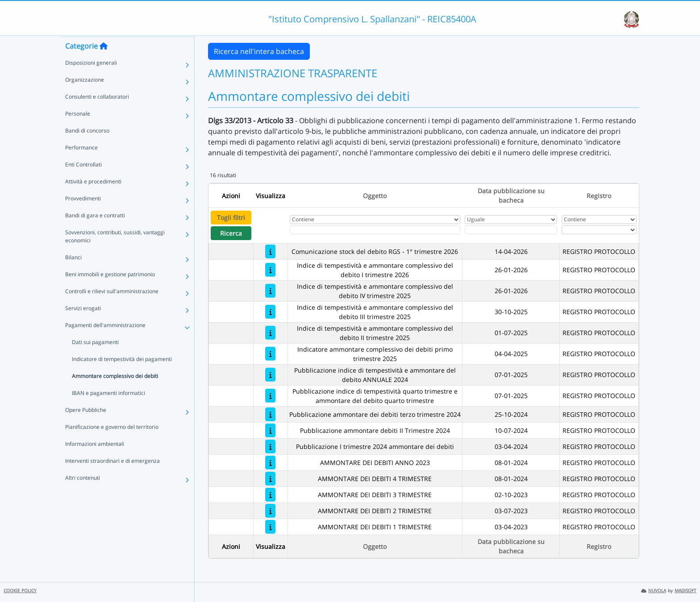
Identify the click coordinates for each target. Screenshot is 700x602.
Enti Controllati (83, 181)
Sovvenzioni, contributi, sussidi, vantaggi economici (115, 253)
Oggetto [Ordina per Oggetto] (375, 196)
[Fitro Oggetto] (375, 230)
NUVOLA (654, 591)
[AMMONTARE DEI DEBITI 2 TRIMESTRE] (270, 511)
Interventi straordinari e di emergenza (112, 478)
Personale (78, 131)
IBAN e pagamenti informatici (108, 410)
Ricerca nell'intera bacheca (259, 51)
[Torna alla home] (104, 63)
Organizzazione (85, 97)
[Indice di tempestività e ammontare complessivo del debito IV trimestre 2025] (270, 291)
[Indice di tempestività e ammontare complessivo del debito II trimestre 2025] (270, 333)
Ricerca (231, 233)
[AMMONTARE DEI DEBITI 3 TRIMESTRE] (270, 495)
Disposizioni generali (91, 80)
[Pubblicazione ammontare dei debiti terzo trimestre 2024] (270, 414)
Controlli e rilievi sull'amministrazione (112, 308)
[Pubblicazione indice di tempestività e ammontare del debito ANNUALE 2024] (270, 375)
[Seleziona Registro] (599, 230)
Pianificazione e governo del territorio (112, 444)
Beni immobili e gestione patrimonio (110, 291)
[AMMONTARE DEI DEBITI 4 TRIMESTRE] (270, 479)
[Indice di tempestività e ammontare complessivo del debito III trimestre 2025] (270, 312)
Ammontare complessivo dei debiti (115, 393)
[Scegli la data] (511, 230)
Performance (81, 164)
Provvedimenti (83, 215)
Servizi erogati (83, 325)
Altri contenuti (83, 495)
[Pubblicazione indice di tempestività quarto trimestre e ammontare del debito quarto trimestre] (270, 396)
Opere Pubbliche (86, 427)
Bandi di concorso (87, 147)
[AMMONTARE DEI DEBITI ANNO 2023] (270, 463)
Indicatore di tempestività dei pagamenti (122, 376)
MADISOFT (685, 591)
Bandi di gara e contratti (95, 232)
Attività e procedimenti (93, 198)
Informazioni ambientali (95, 461)
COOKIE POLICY (20, 591)
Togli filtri (231, 218)
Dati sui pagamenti (95, 359)
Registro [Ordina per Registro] (599, 196)
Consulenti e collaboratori (97, 114)
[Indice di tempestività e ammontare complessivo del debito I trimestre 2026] (270, 270)
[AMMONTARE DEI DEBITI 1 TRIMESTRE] (270, 527)
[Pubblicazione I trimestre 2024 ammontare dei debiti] (270, 446)
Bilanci (73, 274)
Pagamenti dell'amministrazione (105, 342)
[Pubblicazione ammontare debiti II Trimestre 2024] (270, 430)
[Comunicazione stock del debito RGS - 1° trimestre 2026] (270, 251)
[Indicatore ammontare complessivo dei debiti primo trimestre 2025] (270, 354)
